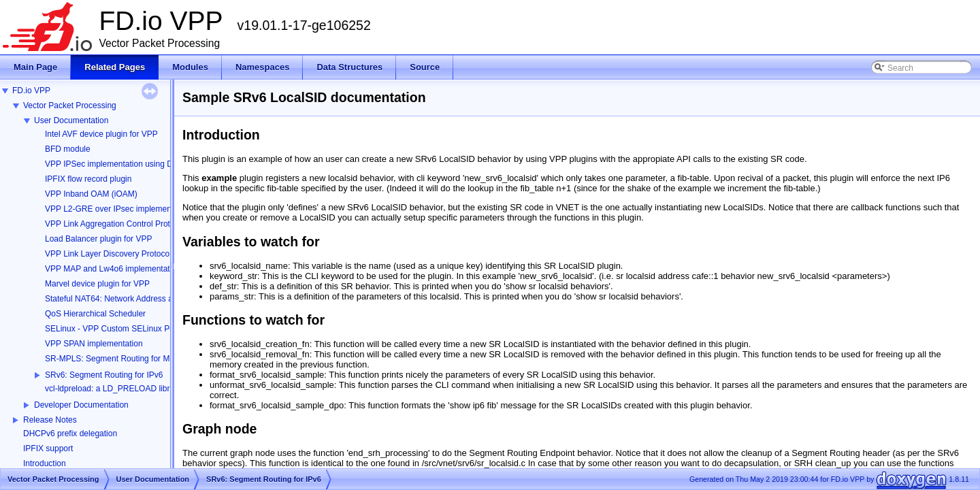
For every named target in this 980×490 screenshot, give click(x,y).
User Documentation (71, 120)
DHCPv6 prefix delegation (70, 434)
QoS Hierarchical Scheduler (95, 314)
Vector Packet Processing (70, 105)
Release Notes (50, 420)
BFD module (68, 149)
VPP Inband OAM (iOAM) (91, 194)
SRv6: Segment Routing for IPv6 (104, 375)
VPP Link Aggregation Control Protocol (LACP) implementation (158, 224)
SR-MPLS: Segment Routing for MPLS (115, 359)
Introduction (45, 463)
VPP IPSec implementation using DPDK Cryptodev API (145, 164)
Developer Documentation (81, 405)
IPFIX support (48, 448)
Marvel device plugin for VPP (97, 284)
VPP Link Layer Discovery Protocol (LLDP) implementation (151, 254)
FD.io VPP (31, 91)
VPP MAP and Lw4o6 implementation (113, 269)
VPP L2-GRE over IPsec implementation (118, 209)
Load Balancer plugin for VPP (98, 239)
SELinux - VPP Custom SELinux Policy (115, 329)
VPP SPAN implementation (94, 344)
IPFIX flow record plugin (88, 179)
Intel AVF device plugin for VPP (101, 134)
